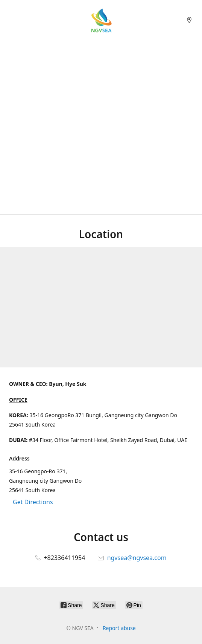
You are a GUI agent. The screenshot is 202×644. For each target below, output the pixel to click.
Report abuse (119, 628)
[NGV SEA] (101, 19)
